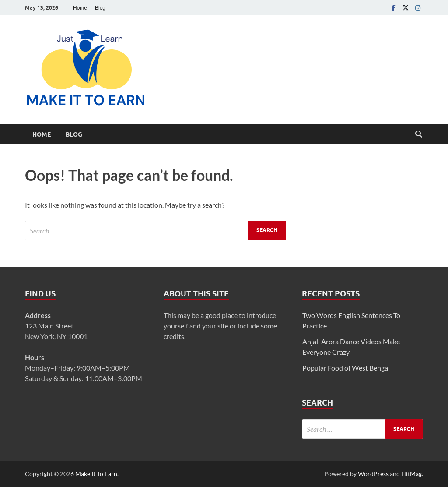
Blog (100, 8)
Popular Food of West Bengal (346, 368)
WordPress (373, 474)
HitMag (411, 474)
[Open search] (419, 134)
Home (80, 8)
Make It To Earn (96, 474)
